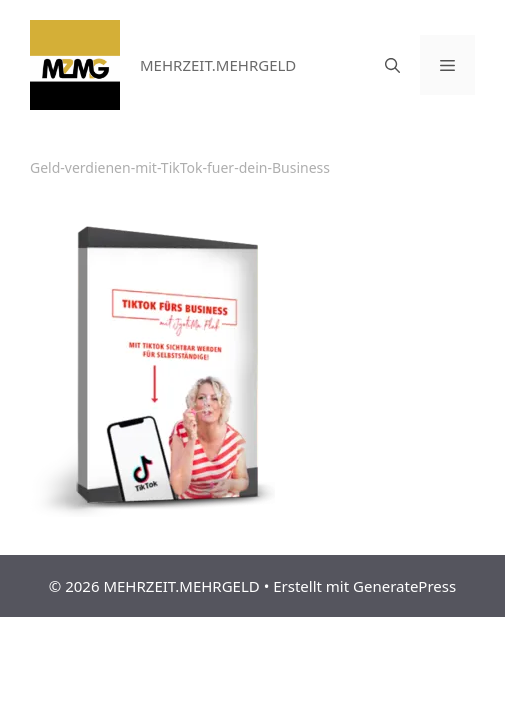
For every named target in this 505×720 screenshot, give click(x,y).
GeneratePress (404, 586)
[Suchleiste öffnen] (392, 65)
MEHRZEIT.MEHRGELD (218, 65)
